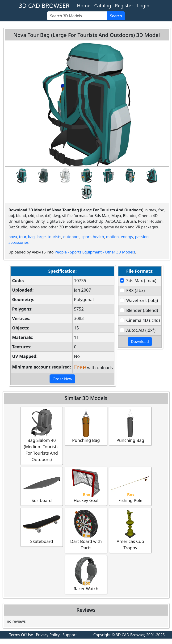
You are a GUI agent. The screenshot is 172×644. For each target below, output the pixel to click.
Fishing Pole (130, 486)
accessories (19, 242)
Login (143, 6)
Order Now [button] (62, 379)
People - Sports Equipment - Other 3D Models (95, 252)
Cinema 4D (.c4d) (143, 320)
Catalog (103, 6)
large (41, 237)
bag (31, 237)
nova (13, 237)
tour (22, 237)
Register (124, 6)
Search (116, 16)
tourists (54, 237)
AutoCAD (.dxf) (141, 330)
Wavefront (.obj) (142, 300)
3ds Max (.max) (141, 280)
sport (86, 237)
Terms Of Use (21, 635)
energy (127, 237)
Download (140, 342)
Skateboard (42, 527)
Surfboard (42, 486)
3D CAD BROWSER (44, 5)
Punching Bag (86, 426)
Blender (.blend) (142, 310)
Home (84, 6)
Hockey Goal (86, 486)
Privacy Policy (48, 635)
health (98, 237)
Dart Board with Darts (86, 530)
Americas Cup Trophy (130, 530)
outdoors (71, 237)
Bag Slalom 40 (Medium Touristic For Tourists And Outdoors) (42, 435)
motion (112, 237)
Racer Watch (86, 574)
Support (70, 635)
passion (142, 237)
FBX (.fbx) (135, 290)
